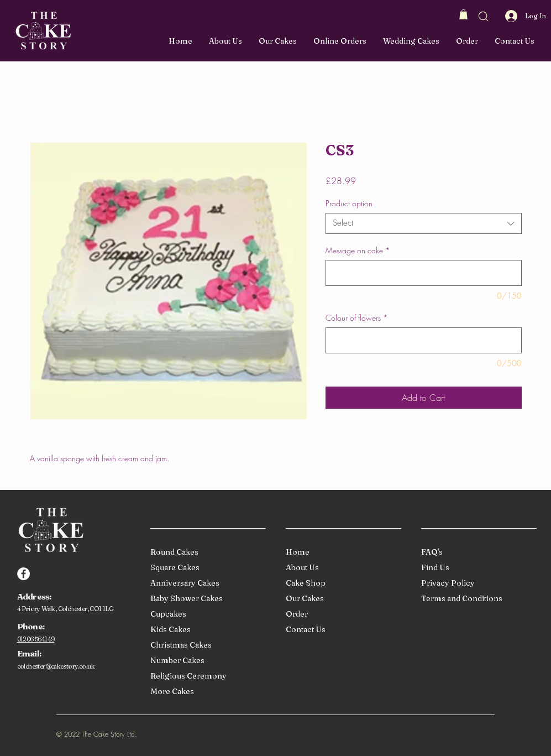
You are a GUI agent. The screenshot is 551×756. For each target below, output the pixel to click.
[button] (463, 14)
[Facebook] (23, 574)
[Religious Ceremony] (206, 677)
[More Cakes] (206, 692)
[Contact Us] (341, 630)
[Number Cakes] (206, 661)
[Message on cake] (424, 273)
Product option (349, 203)
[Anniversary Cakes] (206, 584)
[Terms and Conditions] (477, 599)
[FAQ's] (477, 553)
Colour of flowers (357, 318)
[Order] (341, 615)
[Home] (341, 553)
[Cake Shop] (341, 584)
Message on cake (358, 250)
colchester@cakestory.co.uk (56, 666)
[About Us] (341, 568)
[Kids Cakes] (206, 630)
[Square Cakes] (206, 568)
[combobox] (424, 223)
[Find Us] (477, 568)
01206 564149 (36, 639)
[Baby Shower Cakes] (206, 599)
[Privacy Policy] (477, 584)
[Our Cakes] (341, 599)
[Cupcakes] (206, 615)
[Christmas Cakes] (206, 646)
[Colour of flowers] (424, 340)
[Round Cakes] (206, 553)
